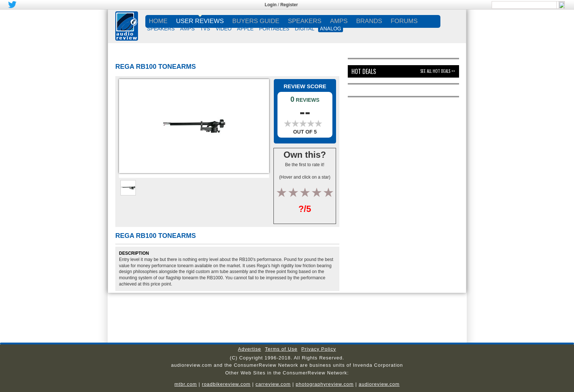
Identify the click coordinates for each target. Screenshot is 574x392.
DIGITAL (304, 29)
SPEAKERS (161, 29)
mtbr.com (185, 384)
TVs (205, 29)
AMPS (187, 29)
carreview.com (273, 384)
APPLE (245, 29)
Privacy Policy (319, 349)
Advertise (249, 349)
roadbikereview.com (226, 384)
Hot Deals (364, 71)
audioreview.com (379, 384)
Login (271, 5)
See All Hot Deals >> (438, 71)
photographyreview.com (325, 384)
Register (289, 5)
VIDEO (224, 29)
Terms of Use (281, 349)
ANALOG (331, 29)
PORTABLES (274, 29)
